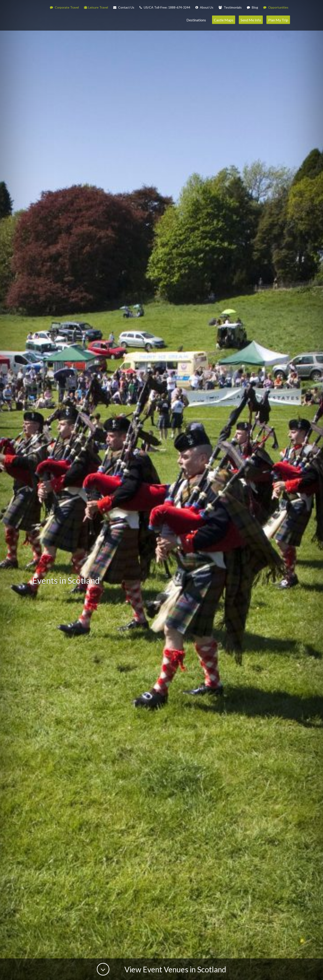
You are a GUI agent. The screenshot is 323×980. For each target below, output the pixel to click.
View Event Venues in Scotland (175, 969)
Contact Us (124, 7)
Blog (252, 7)
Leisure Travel (96, 7)
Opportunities (276, 7)
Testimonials (230, 7)
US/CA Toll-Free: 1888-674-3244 (165, 7)
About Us (204, 7)
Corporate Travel (64, 7)
